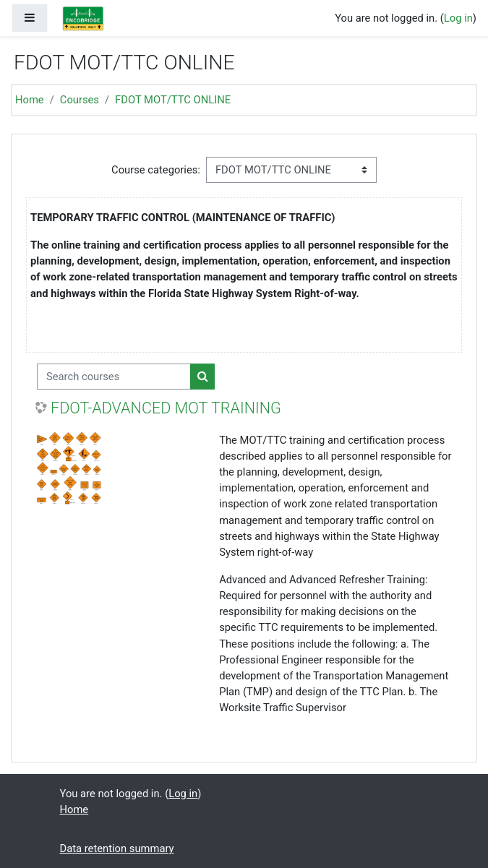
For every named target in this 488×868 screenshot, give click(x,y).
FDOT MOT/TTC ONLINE (173, 100)
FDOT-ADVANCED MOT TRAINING (166, 408)
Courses (80, 100)
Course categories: (156, 170)
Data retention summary (117, 848)
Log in (458, 18)
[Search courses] (114, 377)
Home (30, 100)
